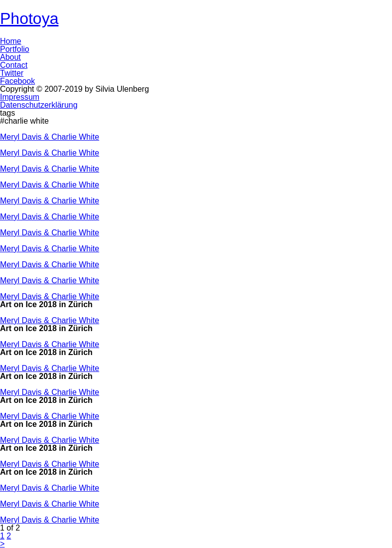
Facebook (17, 81)
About (10, 57)
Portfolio (15, 49)
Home (11, 41)
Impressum (20, 97)
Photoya (29, 18)
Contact (14, 65)
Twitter (12, 73)
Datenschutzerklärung (39, 105)
